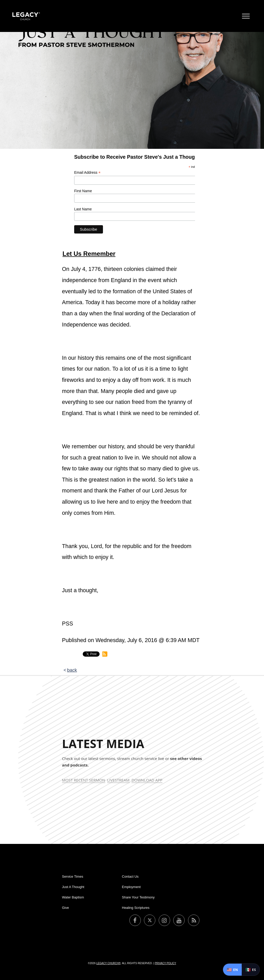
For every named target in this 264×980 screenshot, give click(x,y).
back (72, 670)
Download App (147, 780)
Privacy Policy (165, 963)
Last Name (83, 209)
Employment (131, 887)
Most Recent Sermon (84, 780)
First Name (83, 191)
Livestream (118, 780)
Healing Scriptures (136, 908)
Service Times (73, 876)
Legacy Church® (108, 963)
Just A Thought (73, 887)
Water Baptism (73, 897)
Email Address (87, 173)
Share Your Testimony (138, 897)
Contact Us (130, 876)
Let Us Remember (89, 254)
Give (65, 908)
